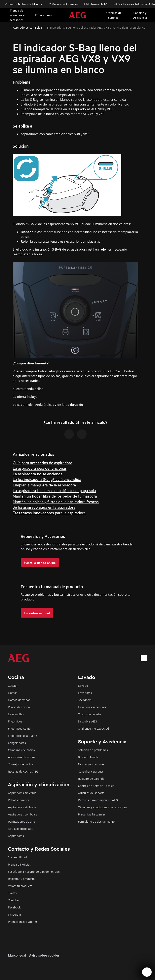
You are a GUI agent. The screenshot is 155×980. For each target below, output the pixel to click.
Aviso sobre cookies (44, 955)
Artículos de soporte (91, 793)
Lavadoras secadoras (92, 707)
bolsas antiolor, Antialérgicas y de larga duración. (48, 404)
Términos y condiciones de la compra (102, 807)
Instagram (14, 914)
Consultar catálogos (91, 771)
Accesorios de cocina (22, 757)
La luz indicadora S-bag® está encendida (47, 479)
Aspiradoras (16, 836)
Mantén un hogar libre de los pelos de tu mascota (55, 496)
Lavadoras (85, 693)
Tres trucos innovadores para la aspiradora (49, 513)
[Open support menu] (147, 972)
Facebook (14, 907)
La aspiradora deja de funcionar (40, 468)
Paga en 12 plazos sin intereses (23, 4)
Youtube (13, 900)
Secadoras (85, 700)
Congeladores (17, 743)
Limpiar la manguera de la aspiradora (44, 485)
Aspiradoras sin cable (22, 793)
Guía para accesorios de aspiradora (42, 462)
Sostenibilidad (17, 857)
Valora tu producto (20, 886)
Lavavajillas (16, 714)
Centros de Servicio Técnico (96, 786)
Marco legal (17, 955)
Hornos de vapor (19, 700)
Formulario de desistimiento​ (96, 821)
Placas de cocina (19, 707)
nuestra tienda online (28, 388)
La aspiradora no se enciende (38, 474)
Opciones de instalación (63, 4)
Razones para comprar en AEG (98, 800)
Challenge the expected (94, 728)
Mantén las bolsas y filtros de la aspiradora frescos (56, 501)
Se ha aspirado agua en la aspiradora (44, 507)
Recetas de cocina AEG (23, 771)
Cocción (13, 685)
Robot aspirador (19, 800)
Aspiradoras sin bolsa (22, 807)
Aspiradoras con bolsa (23, 814)
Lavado (83, 685)
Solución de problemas (93, 750)
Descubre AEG (87, 721)
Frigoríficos (15, 721)
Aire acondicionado (21, 828)
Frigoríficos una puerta (23, 735)
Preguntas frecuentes (92, 814)
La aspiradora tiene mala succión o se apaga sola (54, 490)
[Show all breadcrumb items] (6, 27)
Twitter (13, 893)
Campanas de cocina (21, 750)
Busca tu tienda (88, 757)
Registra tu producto (21, 879)
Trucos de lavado (89, 714)
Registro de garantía (91, 778)
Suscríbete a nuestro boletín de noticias (34, 871)
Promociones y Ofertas (23, 921)
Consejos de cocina (20, 764)
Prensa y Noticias (19, 864)
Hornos (13, 693)
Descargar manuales (91, 764)
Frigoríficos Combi (20, 728)
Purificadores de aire (21, 821)
